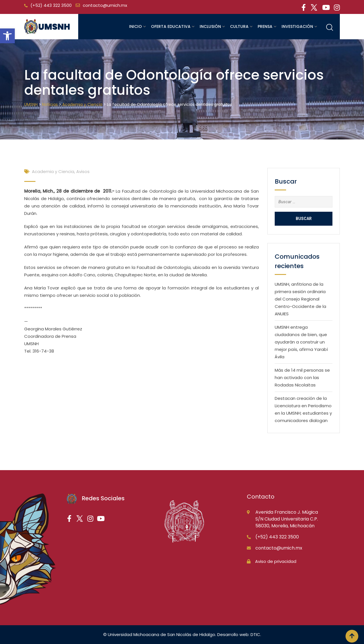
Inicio (136, 26)
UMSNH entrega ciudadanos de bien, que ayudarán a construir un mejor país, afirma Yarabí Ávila (301, 342)
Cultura (239, 26)
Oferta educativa (171, 26)
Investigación (297, 26)
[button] (7, 36)
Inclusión (210, 26)
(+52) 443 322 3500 (51, 5)
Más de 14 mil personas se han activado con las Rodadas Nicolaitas (302, 377)
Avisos (83, 171)
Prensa (265, 26)
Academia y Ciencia (53, 171)
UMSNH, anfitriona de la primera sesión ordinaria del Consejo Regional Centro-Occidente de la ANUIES (300, 299)
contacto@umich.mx (105, 5)
